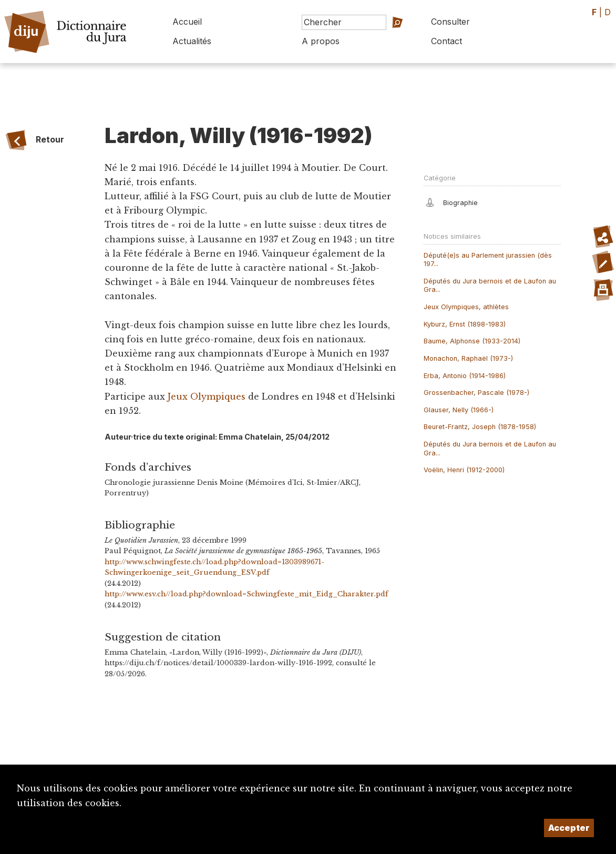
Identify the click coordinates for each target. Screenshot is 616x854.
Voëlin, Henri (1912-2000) (464, 470)
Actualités (192, 41)
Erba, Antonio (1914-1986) (465, 376)
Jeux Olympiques (207, 396)
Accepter (569, 828)
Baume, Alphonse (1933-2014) (472, 341)
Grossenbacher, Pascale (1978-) (476, 393)
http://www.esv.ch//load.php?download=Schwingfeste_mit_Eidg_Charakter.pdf (247, 594)
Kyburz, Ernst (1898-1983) (465, 324)
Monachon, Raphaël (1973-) (468, 358)
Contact (446, 41)
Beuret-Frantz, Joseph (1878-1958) (480, 427)
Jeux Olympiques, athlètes (466, 307)
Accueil (187, 22)
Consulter (450, 22)
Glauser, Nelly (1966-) (459, 410)
